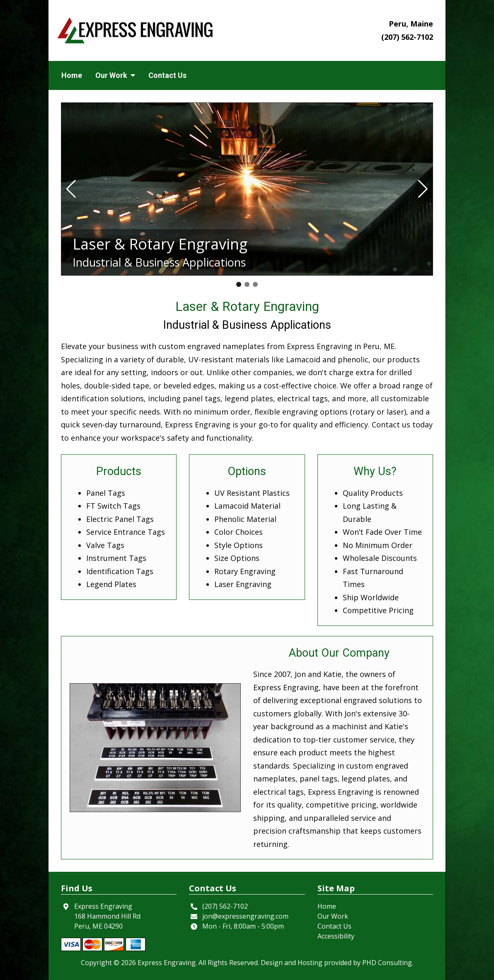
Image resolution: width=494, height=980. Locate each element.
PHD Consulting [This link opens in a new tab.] (387, 963)
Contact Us (167, 75)
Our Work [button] (115, 75)
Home (72, 75)
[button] (71, 189)
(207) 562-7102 (407, 37)
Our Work (333, 916)
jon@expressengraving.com (245, 916)
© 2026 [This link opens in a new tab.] (125, 963)
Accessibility (336, 936)
